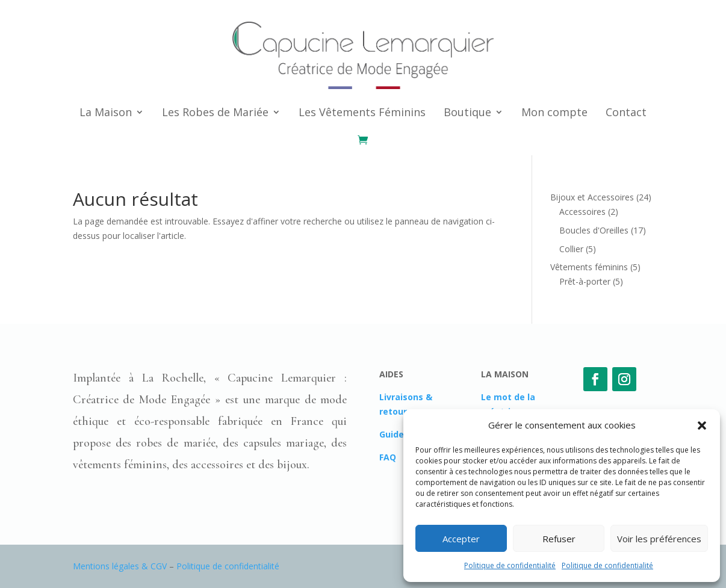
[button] (702, 426)
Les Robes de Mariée (215, 112)
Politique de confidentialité (510, 565)
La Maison (106, 112)
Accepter (461, 539)
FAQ (388, 457)
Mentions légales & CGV (120, 566)
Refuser (559, 539)
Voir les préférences (659, 539)
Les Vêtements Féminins (362, 112)
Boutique (467, 112)
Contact (626, 112)
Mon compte (554, 112)
